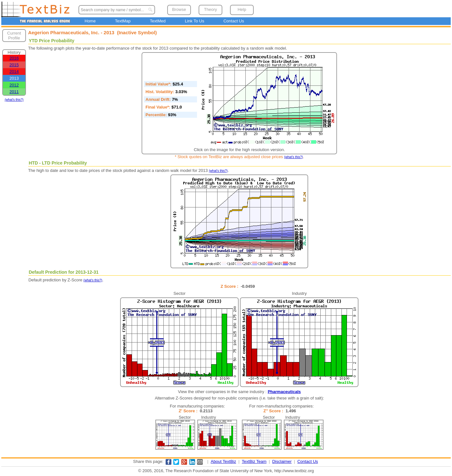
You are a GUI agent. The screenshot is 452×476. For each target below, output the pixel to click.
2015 (14, 65)
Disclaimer (282, 461)
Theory (210, 9)
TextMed (158, 21)
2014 (14, 72)
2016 (14, 58)
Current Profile (14, 36)
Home (90, 21)
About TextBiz (223, 461)
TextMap (123, 21)
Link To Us (194, 21)
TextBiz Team (254, 461)
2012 (14, 85)
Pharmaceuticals (284, 392)
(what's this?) (14, 100)
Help (242, 9)
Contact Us (234, 21)
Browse (179, 9)
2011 (14, 92)
